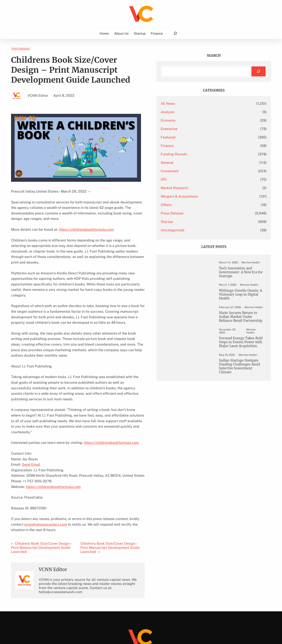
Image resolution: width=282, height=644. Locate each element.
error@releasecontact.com (32, 491)
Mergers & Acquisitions (211, 196)
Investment (202, 171)
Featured (200, 137)
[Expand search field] (175, 33)
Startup (199, 222)
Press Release (21, 49)
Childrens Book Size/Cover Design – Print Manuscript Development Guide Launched (45, 507)
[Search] (258, 72)
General (199, 163)
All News (200, 104)
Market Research (206, 188)
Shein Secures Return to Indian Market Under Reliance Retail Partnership (240, 321)
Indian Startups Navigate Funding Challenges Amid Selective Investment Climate (242, 380)
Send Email (31, 431)
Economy (200, 120)
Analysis (199, 112)
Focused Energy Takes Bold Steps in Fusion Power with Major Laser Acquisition (240, 352)
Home (104, 33)
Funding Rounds (206, 154)
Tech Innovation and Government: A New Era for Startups (241, 273)
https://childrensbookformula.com (86, 224)
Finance (199, 146)
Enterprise (201, 129)
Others (198, 205)
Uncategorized (204, 230)
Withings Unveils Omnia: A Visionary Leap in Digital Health (241, 296)
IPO (195, 180)
